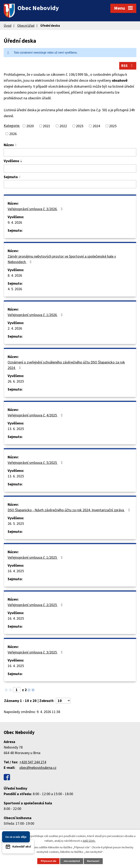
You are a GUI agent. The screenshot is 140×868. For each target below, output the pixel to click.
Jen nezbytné (72, 861)
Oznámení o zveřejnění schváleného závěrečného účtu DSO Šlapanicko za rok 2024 (66, 365)
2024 (96, 126)
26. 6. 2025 (16, 382)
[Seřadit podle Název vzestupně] (16, 144)
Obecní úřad (26, 25)
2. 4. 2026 (15, 329)
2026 (13, 134)
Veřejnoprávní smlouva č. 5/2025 (36, 463)
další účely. (89, 840)
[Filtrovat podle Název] (70, 153)
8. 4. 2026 (15, 276)
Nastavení (94, 861)
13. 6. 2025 (16, 429)
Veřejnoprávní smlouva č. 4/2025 (36, 416)
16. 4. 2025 (16, 571)
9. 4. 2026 (15, 223)
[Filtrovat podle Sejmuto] (70, 185)
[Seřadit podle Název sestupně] (16, 146)
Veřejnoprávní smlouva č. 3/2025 (36, 653)
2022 (63, 126)
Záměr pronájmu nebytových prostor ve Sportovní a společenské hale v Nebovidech (62, 259)
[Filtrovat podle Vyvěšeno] (70, 169)
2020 (30, 126)
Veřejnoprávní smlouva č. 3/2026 (36, 209)
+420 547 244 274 (33, 762)
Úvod (8, 25)
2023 (80, 126)
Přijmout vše (48, 861)
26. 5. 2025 (16, 524)
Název (9, 145)
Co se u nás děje (16, 837)
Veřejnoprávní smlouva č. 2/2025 (36, 605)
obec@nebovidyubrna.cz (38, 768)
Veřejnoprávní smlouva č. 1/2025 (36, 558)
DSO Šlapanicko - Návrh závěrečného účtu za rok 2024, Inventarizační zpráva (69, 510)
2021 (47, 126)
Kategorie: (12, 126)
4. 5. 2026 (15, 289)
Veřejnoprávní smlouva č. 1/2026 (36, 315)
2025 (113, 126)
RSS (128, 66)
